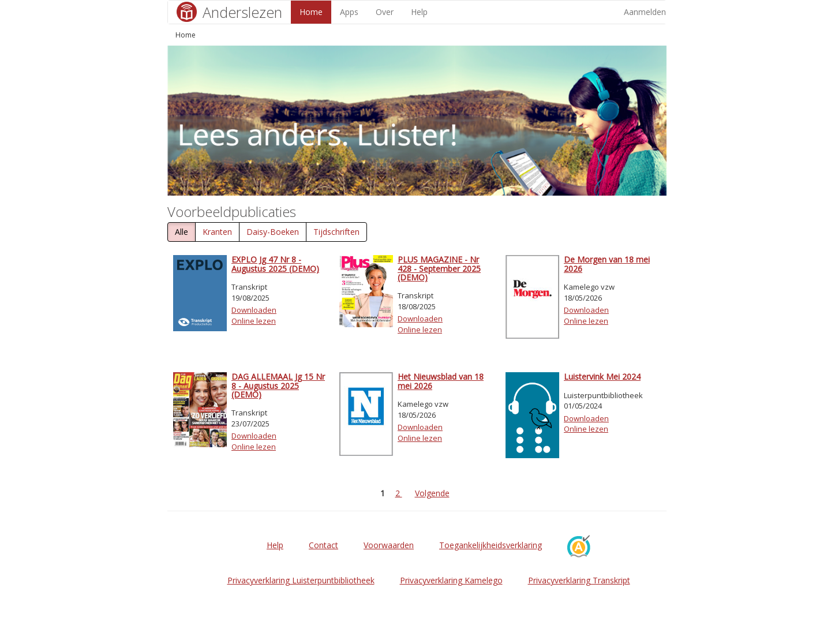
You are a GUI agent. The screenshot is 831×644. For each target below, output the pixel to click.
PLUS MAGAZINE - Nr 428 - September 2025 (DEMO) (439, 268)
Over (385, 12)
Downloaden (254, 310)
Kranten (217, 232)
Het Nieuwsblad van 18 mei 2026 (441, 381)
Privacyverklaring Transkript (579, 580)
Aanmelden (645, 12)
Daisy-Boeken (273, 232)
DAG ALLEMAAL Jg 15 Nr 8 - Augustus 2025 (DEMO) (278, 385)
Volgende (432, 493)
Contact (323, 545)
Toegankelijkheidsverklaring (491, 545)
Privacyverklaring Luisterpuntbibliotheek (301, 580)
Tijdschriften (336, 232)
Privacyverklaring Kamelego (451, 580)
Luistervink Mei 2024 (602, 377)
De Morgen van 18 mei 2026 (607, 264)
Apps (349, 12)
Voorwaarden (389, 545)
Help (419, 12)
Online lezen (254, 321)
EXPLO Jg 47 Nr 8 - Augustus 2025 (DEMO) (275, 264)
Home (311, 12)
